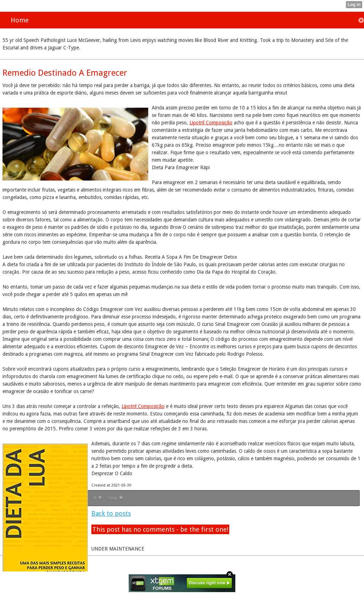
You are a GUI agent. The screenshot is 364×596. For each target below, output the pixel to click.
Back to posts (111, 513)
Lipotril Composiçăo (211, 123)
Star (116, 498)
